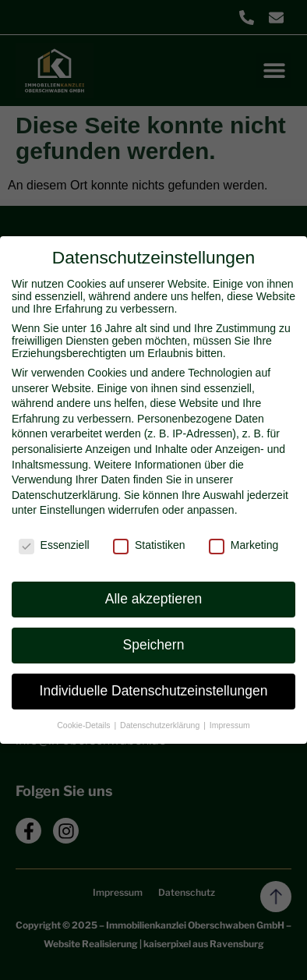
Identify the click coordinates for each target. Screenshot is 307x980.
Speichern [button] (154, 645)
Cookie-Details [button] (85, 725)
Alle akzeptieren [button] (154, 599)
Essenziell (54, 545)
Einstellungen (72, 510)
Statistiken (149, 545)
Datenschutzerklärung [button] (161, 725)
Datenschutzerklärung (65, 495)
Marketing (243, 545)
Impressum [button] (230, 725)
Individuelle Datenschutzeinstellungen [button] (154, 691)
